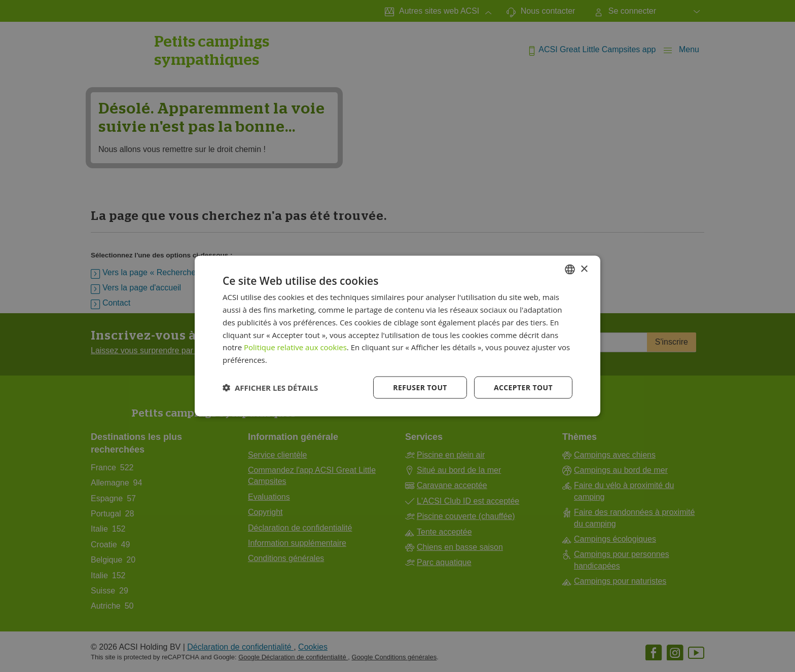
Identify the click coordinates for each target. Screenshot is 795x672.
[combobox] (570, 270)
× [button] (584, 269)
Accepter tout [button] (523, 387)
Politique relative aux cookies (295, 347)
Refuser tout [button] (420, 387)
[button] (270, 387)
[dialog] (397, 336)
